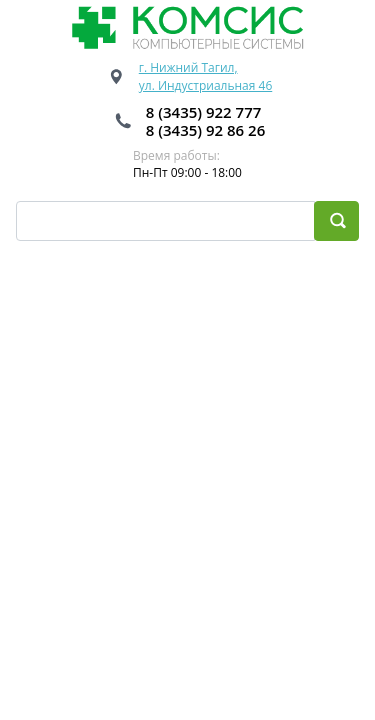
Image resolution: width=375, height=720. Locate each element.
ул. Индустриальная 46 (206, 85)
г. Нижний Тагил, (188, 67)
